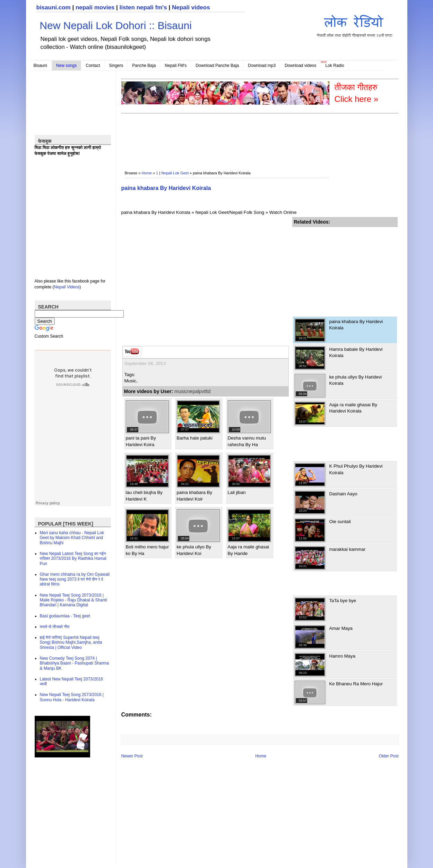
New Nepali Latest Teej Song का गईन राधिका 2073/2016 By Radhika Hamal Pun (73, 559)
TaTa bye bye (343, 601)
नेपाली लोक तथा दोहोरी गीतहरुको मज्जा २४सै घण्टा (355, 25)
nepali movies (95, 7)
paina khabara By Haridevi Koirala (166, 188)
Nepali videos (191, 7)
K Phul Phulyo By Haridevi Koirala (356, 469)
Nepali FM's (176, 66)
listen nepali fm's (143, 7)
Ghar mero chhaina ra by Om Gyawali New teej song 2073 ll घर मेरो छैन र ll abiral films (75, 579)
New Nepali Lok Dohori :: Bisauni (116, 25)
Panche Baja (144, 66)
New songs (66, 66)
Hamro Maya (342, 656)
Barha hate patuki (195, 438)
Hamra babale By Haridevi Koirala (356, 352)
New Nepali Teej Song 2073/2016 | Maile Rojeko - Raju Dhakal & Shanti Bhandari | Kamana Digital (73, 600)
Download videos (300, 66)
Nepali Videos (67, 287)
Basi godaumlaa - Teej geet (65, 616)
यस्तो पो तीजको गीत (55, 627)
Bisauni (40, 66)
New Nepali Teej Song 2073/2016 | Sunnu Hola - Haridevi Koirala (72, 697)
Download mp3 (262, 66)
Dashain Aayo (343, 494)
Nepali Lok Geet (175, 173)
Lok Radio (335, 66)
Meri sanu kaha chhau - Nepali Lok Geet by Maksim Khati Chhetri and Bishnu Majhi (72, 538)
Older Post (389, 756)
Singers (116, 66)
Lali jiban (237, 492)
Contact (93, 66)
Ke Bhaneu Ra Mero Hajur (356, 684)
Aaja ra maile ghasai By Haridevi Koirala (353, 408)
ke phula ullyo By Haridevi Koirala (356, 380)
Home (146, 173)
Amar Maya (341, 628)
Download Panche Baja (217, 66)
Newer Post (132, 756)
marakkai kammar (348, 549)
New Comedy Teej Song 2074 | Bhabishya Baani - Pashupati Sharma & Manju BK (74, 663)
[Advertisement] (248, 137)
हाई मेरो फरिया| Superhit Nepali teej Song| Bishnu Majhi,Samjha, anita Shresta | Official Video (71, 643)
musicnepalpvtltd (192, 391)
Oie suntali (340, 522)
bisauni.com (54, 7)
